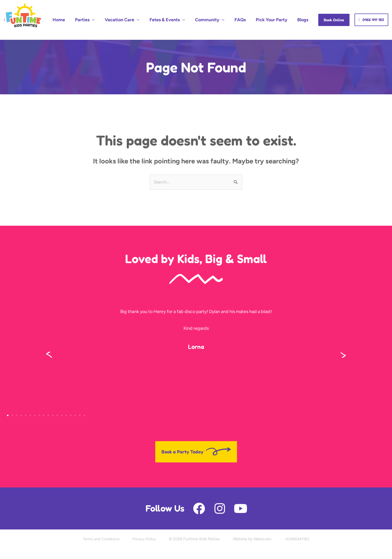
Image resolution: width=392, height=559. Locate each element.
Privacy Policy (144, 527)
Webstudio (263, 527)
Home (100, 14)
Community (226, 14)
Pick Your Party (280, 14)
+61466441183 (299, 527)
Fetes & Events (189, 14)
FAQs (254, 14)
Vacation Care (150, 14)
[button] (49, 343)
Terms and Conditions (99, 527)
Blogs (305, 14)
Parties (118, 14)
